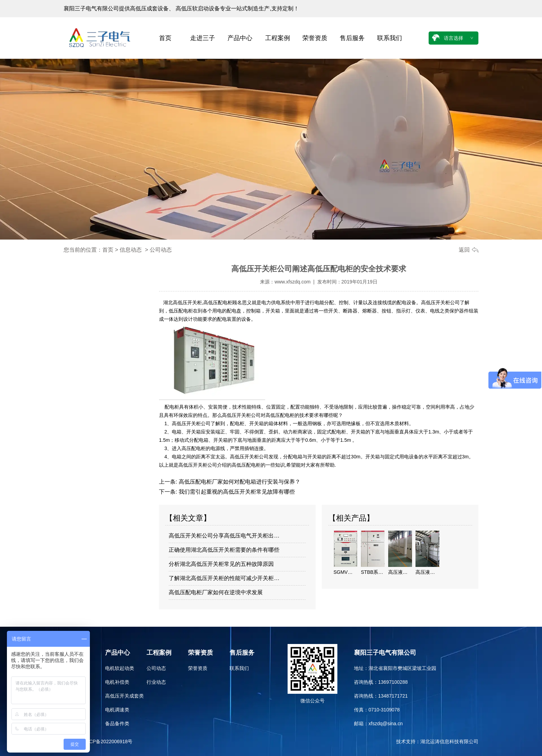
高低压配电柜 (218, 302)
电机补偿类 (117, 682)
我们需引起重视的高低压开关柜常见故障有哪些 (236, 492)
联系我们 (390, 38)
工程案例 (278, 38)
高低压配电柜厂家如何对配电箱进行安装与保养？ (239, 482)
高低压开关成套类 (124, 696)
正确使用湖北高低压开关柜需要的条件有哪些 (224, 550)
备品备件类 (117, 724)
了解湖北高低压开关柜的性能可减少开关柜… (224, 578)
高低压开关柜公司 (440, 302)
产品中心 (240, 38)
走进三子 (203, 38)
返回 (464, 250)
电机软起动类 (120, 668)
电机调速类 (117, 710)
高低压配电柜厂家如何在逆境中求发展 (216, 592)
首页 (165, 38)
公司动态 (156, 668)
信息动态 (131, 250)
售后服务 (352, 38)
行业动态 (156, 682)
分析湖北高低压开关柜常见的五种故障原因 (221, 564)
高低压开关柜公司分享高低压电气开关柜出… (224, 536)
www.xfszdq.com (292, 282)
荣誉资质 (315, 38)
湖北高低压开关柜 (183, 302)
